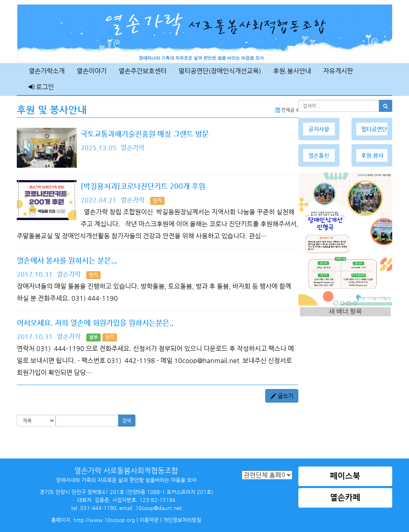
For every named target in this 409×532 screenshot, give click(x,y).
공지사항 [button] (319, 129)
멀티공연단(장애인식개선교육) (220, 71)
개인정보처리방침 (182, 520)
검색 (127, 421)
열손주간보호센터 (143, 71)
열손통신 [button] (319, 155)
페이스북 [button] (345, 476)
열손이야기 (92, 71)
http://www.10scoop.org (104, 520)
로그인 (41, 87)
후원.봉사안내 (292, 71)
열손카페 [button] (345, 497)
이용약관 (149, 520)
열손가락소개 (47, 71)
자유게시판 (338, 71)
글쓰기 (282, 396)
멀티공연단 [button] (374, 129)
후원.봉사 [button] (372, 155)
